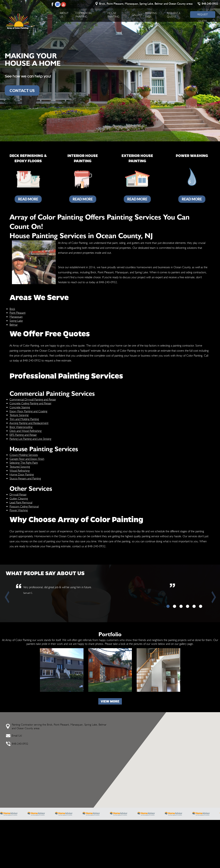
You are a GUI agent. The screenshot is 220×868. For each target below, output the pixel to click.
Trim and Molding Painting (24, 419)
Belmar (14, 325)
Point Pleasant (17, 313)
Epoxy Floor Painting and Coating (28, 411)
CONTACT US (22, 90)
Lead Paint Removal (21, 502)
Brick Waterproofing (21, 427)
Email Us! (17, 735)
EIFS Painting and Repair (23, 435)
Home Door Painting (22, 474)
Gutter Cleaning (19, 498)
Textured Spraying (20, 467)
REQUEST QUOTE (203, 15)
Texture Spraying (19, 415)
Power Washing (19, 510)
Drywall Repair (18, 494)
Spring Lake (16, 321)
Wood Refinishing (20, 471)
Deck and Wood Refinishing (26, 431)
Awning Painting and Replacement (29, 423)
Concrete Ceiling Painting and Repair (30, 403)
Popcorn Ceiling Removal (24, 506)
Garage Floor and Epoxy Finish (27, 459)
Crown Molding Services (24, 455)
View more (110, 701)
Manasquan (16, 317)
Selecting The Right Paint (24, 463)
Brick (12, 309)
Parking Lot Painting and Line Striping (30, 439)
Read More (28, 199)
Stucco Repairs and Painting (25, 478)
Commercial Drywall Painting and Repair (33, 399)
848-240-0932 (210, 4)
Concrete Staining (20, 407)
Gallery (137, 15)
